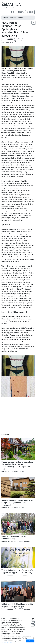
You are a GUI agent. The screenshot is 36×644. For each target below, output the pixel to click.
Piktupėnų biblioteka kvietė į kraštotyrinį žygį (14, 538)
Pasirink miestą (18, 12)
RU (33, 622)
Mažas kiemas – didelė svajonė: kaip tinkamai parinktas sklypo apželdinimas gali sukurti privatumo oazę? (17, 465)
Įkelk (30, 12)
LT (33, 619)
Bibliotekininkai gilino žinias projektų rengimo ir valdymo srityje (17, 605)
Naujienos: (7, 39)
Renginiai (21, 18)
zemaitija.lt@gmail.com (18, 41)
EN (33, 625)
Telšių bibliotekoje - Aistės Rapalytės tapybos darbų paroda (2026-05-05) (17, 571)
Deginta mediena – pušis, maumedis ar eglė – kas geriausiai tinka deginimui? (17, 503)
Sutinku (30, 641)
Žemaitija (11, 5)
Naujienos (13, 18)
